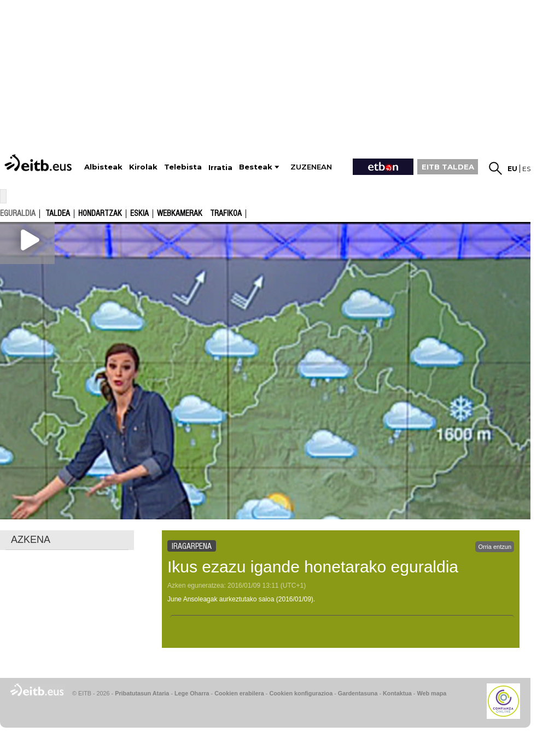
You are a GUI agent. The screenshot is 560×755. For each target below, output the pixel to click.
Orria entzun (495, 547)
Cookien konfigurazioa (301, 693)
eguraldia (18, 213)
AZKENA (31, 540)
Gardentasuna (358, 693)
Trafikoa (226, 214)
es (526, 169)
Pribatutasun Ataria (142, 693)
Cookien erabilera (239, 693)
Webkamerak (180, 214)
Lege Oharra (192, 693)
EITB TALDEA (448, 167)
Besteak (256, 167)
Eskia (139, 214)
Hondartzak (100, 214)
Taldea (58, 214)
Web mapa (431, 693)
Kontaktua (397, 693)
